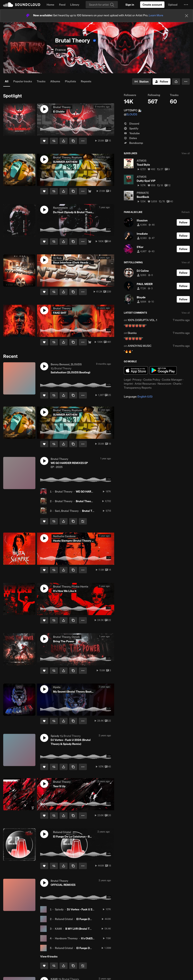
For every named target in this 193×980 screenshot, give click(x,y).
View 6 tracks (49, 956)
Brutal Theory (64, 492)
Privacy (137, 380)
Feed (62, 5)
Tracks (41, 81)
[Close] (187, 16)
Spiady (59, 909)
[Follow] (162, 82)
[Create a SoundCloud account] (152, 5)
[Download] (90, 191)
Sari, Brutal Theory (67, 511)
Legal (127, 380)
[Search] (102, 5)
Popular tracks (23, 81)
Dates (130, 138)
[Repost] (54, 141)
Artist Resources (145, 384)
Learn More (156, 15)
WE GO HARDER (86, 492)
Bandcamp (133, 143)
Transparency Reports (138, 388)
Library (75, 5)
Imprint (128, 384)
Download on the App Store (136, 370)
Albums (55, 81)
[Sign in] (130, 5)
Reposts (86, 81)
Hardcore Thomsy (66, 938)
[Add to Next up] (83, 521)
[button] (186, 5)
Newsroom (164, 384)
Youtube (132, 133)
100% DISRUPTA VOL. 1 (142, 320)
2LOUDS (132, 114)
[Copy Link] (73, 141)
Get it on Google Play (163, 370)
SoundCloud (22, 5)
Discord (131, 124)
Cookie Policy (152, 380)
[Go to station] (142, 82)
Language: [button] (138, 397)
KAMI (58, 929)
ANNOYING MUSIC (140, 346)
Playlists (70, 81)
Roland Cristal (64, 919)
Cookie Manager (172, 380)
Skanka (132, 333)
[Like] (44, 141)
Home (50, 5)
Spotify (131, 128)
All (7, 81)
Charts (177, 384)
